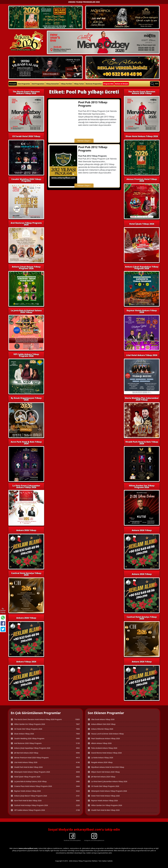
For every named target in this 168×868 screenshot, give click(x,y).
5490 (78, 738)
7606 (78, 729)
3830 (78, 767)
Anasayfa (13, 84)
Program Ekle (108, 84)
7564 (78, 734)
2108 (78, 810)
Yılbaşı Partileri (66, 84)
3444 (78, 786)
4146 (78, 762)
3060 (78, 801)
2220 (78, 805)
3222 (78, 791)
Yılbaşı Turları (79, 84)
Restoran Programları (94, 84)
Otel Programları (38, 84)
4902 (78, 748)
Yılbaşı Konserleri (52, 84)
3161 (78, 796)
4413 (78, 758)
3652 (78, 777)
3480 (78, 781)
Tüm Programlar (24, 84)
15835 (77, 719)
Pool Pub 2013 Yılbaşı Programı (93, 104)
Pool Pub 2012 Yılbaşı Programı (93, 149)
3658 (78, 772)
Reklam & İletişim (122, 84)
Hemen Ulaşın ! (84, 141)
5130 (78, 743)
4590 (78, 753)
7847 (78, 724)
